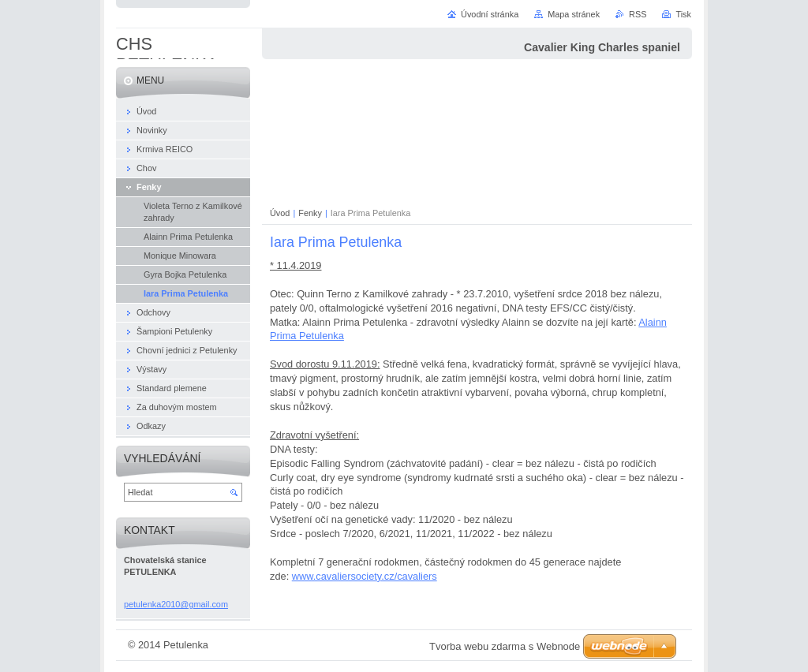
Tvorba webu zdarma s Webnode (505, 646)
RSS (638, 14)
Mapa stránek (574, 14)
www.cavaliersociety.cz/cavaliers (365, 576)
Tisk (683, 14)
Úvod (280, 213)
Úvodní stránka (490, 14)
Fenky (310, 213)
